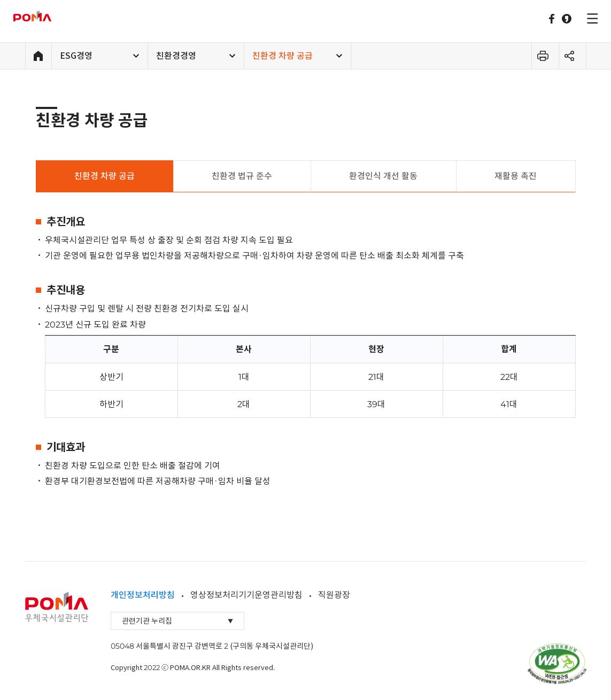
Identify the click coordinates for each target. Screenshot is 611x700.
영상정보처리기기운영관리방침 (246, 595)
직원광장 (334, 595)
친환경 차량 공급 (283, 56)
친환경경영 (176, 56)
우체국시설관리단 (47, 16)
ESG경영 (76, 56)
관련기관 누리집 (177, 621)
